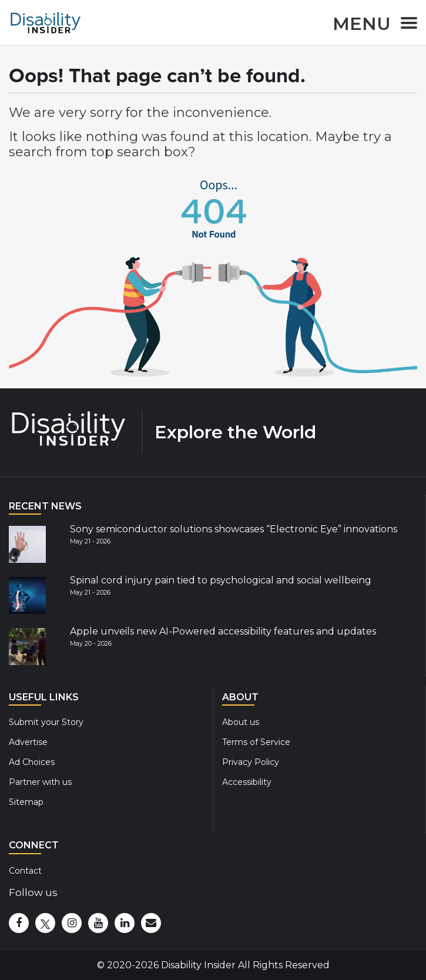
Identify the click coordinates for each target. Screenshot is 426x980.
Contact (25, 871)
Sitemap (26, 802)
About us (241, 722)
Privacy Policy (251, 762)
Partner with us (40, 782)
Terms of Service (256, 742)
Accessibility (247, 782)
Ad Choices (32, 762)
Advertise (28, 742)
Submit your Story (46, 722)
